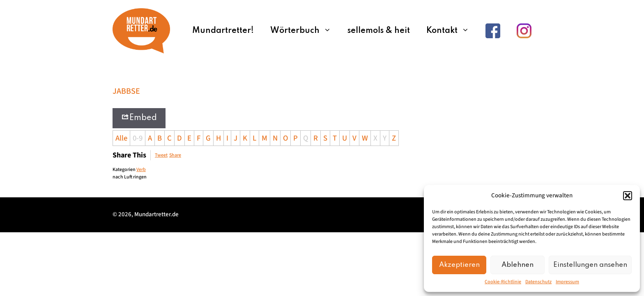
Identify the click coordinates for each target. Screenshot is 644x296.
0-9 (138, 138)
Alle (121, 138)
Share (175, 155)
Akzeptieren (459, 265)
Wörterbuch (305, 31)
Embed (139, 117)
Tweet (161, 155)
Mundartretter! (223, 31)
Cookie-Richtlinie (503, 282)
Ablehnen (517, 265)
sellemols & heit (379, 31)
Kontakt (452, 31)
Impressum (567, 282)
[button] (628, 196)
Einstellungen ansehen (590, 265)
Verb (141, 170)
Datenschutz (538, 282)
